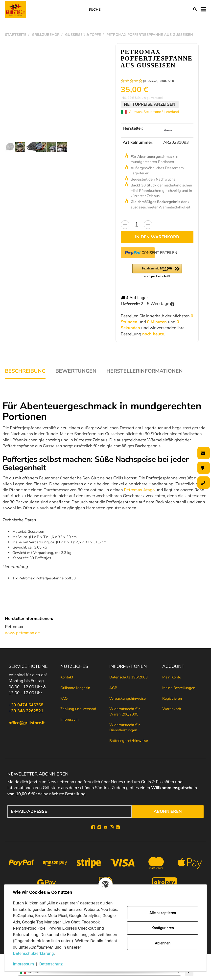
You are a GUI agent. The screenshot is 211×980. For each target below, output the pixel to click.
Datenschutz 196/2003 (129, 677)
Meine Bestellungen (179, 688)
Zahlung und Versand (78, 709)
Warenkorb (172, 709)
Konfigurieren (163, 928)
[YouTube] (105, 827)
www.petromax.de (22, 633)
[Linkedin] (118, 827)
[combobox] (99, 972)
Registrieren (172, 698)
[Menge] (137, 225)
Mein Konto (172, 677)
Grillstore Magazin (75, 688)
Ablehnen (163, 943)
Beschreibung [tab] (25, 371)
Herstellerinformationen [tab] (145, 371)
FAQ (64, 698)
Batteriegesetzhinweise (129, 741)
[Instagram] (112, 827)
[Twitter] (99, 827)
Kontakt (67, 677)
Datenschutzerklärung (33, 953)
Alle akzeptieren (163, 913)
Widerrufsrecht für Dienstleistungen (125, 727)
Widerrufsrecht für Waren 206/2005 (125, 711)
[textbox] (99, 972)
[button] (157, 81)
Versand (157, 98)
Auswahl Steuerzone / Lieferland (150, 112)
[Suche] (140, 10)
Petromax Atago (139, 490)
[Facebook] (93, 827)
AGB (113, 688)
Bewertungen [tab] (76, 371)
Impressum (70, 719)
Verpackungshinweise (128, 698)
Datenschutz (51, 964)
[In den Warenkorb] (157, 237)
